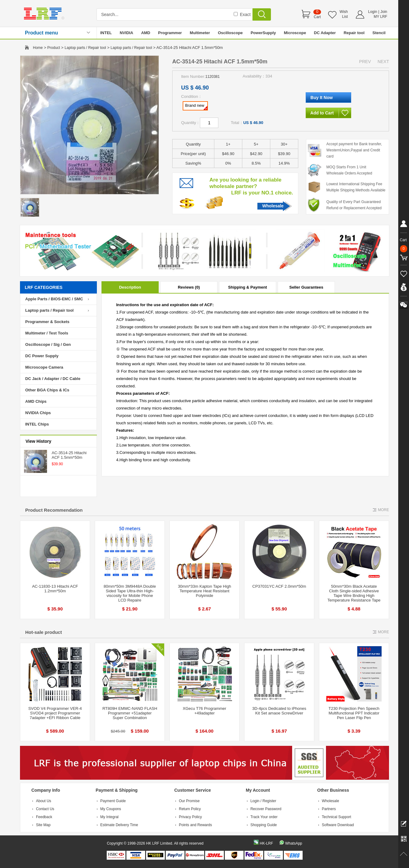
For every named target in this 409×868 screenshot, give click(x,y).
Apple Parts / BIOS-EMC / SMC (54, 299)
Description (130, 287)
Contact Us (45, 809)
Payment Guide (113, 801)
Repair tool (354, 33)
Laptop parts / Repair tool (85, 48)
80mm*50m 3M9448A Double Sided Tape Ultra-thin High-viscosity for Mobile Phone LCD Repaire (130, 593)
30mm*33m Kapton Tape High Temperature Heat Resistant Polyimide (204, 591)
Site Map (43, 825)
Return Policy (190, 809)
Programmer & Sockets (47, 322)
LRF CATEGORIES (44, 287)
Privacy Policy (191, 817)
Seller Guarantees (306, 287)
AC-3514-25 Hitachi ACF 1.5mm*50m (69, 455)
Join (384, 12)
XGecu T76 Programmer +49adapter (204, 711)
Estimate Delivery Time (119, 825)
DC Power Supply (42, 356)
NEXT (383, 62)
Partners (329, 809)
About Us (44, 801)
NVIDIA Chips (38, 413)
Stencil (379, 33)
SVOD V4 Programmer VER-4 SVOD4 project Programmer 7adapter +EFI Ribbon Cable (55, 713)
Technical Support (337, 817)
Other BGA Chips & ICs (47, 390)
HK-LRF (266, 843)
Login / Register (263, 801)
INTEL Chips (37, 424)
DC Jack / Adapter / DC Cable (53, 379)
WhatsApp (294, 843)
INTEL (106, 33)
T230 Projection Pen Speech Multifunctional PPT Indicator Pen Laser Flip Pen (354, 713)
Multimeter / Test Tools (47, 333)
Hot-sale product (44, 632)
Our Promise (189, 801)
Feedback (44, 817)
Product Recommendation (54, 510)
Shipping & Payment (248, 287)
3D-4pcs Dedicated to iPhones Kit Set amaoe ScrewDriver (279, 711)
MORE (383, 510)
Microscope (295, 33)
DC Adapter (325, 33)
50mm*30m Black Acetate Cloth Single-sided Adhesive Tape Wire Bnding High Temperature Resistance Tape (354, 593)
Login (373, 12)
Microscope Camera (44, 367)
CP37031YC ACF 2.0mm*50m (279, 586)
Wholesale (273, 206)
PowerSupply (263, 33)
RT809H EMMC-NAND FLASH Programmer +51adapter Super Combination (130, 713)
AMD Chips (36, 401)
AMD (146, 33)
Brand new (196, 106)
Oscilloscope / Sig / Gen (48, 344)
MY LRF (380, 17)
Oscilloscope (230, 33)
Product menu (42, 33)
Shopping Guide (264, 825)
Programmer (170, 33)
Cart (317, 17)
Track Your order (264, 817)
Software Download (338, 825)
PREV (365, 62)
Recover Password (266, 809)
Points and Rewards (195, 825)
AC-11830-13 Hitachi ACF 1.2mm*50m (55, 589)
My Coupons (111, 809)
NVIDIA (126, 33)
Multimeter (200, 33)
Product (54, 48)
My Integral (109, 817)
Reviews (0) (189, 287)
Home (38, 48)
